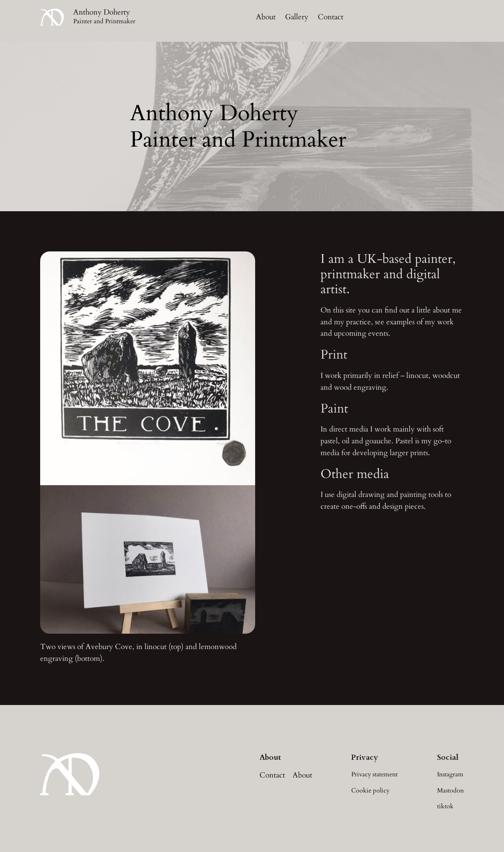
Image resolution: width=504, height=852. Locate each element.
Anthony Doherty (102, 12)
